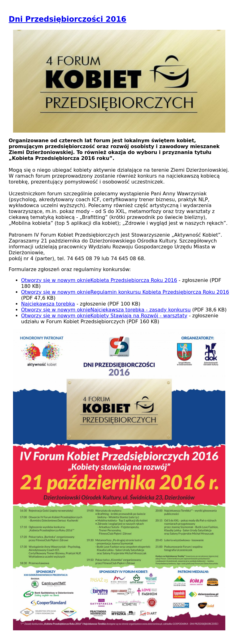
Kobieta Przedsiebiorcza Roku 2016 (99, 280)
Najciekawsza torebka (48, 304)
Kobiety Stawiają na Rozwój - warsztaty (104, 316)
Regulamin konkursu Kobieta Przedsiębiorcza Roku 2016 (125, 292)
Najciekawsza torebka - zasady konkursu (106, 310)
